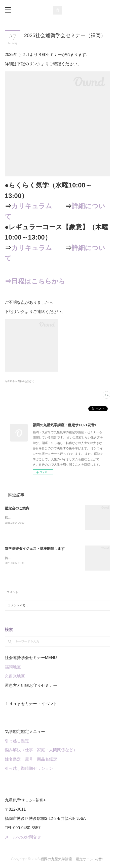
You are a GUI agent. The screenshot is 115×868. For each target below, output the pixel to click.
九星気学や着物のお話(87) (20, 381)
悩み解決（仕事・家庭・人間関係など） (41, 751)
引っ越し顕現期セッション (29, 769)
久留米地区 (15, 677)
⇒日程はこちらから (35, 281)
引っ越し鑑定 (17, 741)
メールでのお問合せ (23, 838)
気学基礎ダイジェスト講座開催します (35, 549)
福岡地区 (13, 668)
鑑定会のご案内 (17, 508)
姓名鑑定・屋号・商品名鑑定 (31, 760)
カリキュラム (32, 206)
